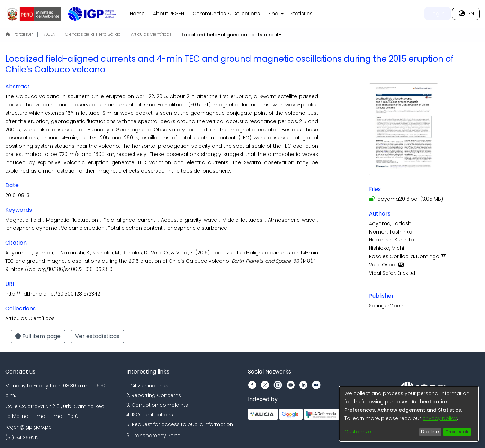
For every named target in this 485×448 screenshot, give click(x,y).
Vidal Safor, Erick (393, 273)
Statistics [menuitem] (302, 14)
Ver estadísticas (97, 336)
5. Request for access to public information (180, 424)
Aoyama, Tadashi (391, 223)
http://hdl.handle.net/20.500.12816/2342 (53, 294)
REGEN (49, 34)
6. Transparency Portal (154, 436)
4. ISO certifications (150, 415)
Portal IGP (19, 34)
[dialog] (409, 414)
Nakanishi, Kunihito (392, 240)
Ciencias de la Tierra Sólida (93, 34)
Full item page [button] (38, 336)
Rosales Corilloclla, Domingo (408, 256)
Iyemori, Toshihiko (391, 232)
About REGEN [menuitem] (169, 14)
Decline (430, 432)
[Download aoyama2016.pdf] (406, 199)
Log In (438, 14)
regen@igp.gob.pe (28, 427)
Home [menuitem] (137, 14)
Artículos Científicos (151, 34)
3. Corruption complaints (157, 405)
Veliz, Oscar (387, 265)
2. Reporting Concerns (154, 395)
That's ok (457, 432)
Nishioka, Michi (387, 248)
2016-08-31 (18, 195)
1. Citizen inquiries (147, 386)
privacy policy (440, 418)
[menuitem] (275, 14)
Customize (358, 432)
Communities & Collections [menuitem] (226, 14)
